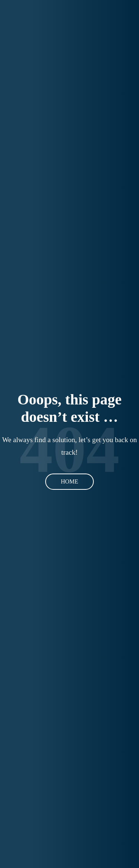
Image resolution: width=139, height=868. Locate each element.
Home (69, 481)
